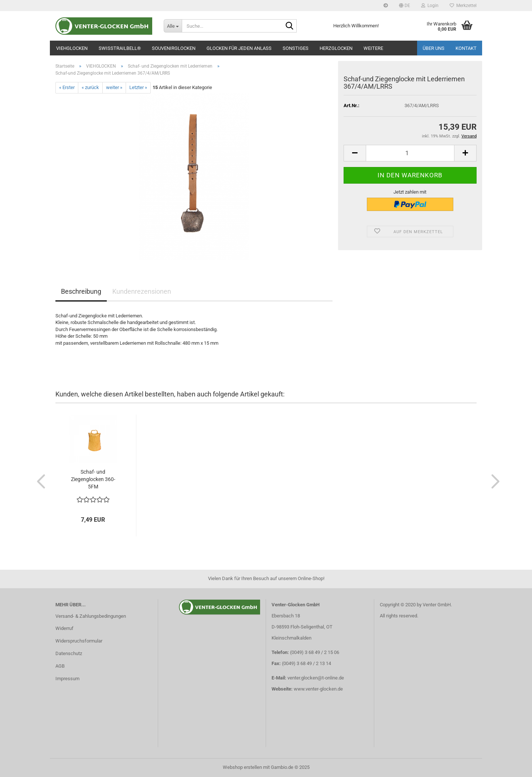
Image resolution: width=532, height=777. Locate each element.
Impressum (67, 679)
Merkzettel (463, 6)
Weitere (373, 48)
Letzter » (138, 87)
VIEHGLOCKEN (72, 48)
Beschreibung (81, 291)
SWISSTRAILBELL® (120, 48)
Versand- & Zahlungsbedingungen (91, 616)
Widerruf (64, 628)
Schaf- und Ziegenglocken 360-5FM (93, 479)
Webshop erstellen (242, 767)
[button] (405, 6)
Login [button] (430, 6)
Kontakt (466, 48)
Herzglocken (336, 48)
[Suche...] (173, 26)
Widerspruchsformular (79, 641)
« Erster (67, 87)
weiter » (114, 87)
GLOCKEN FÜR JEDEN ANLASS (239, 48)
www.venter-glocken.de (318, 689)
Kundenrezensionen (142, 291)
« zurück (90, 87)
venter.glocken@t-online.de (316, 678)
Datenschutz (69, 653)
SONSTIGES (296, 48)
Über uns (434, 48)
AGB (60, 666)
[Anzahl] (410, 153)
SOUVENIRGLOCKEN (174, 48)
